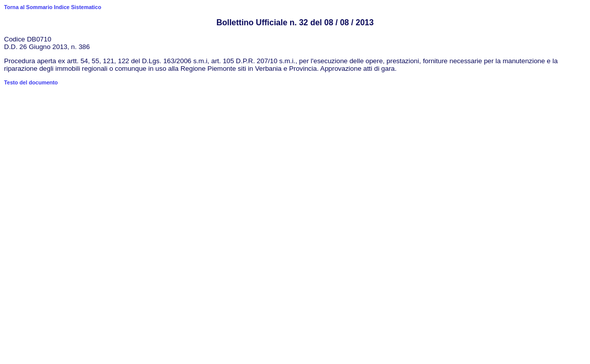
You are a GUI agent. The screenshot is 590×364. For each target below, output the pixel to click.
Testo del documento (31, 82)
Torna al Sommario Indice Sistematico (53, 7)
